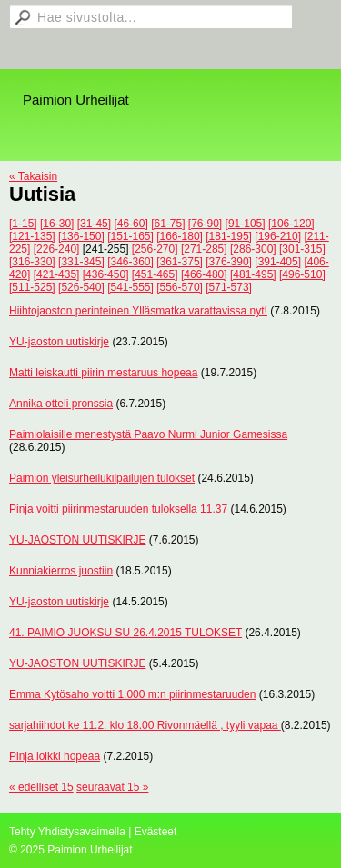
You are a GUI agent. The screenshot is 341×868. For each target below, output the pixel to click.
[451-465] (155, 274)
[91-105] (246, 224)
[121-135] (32, 236)
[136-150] (81, 236)
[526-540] (81, 287)
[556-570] (180, 287)
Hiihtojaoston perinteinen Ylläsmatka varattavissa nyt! (138, 311)
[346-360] (130, 262)
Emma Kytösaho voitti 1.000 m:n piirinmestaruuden (132, 694)
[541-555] (130, 287)
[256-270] (155, 249)
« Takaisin (33, 176)
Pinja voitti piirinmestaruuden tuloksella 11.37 (118, 509)
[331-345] (81, 262)
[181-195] (229, 236)
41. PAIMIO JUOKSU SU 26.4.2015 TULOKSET (125, 633)
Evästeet (156, 832)
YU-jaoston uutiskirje (59, 342)
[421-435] (57, 274)
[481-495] (253, 274)
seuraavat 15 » (112, 787)
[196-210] (278, 236)
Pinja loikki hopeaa (55, 756)
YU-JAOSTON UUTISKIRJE (77, 540)
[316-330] (32, 262)
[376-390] (229, 262)
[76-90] (205, 224)
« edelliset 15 (41, 787)
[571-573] (229, 287)
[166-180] (180, 236)
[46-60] (130, 224)
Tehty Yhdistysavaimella (67, 832)
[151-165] (130, 236)
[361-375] (180, 262)
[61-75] (168, 224)
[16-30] (57, 224)
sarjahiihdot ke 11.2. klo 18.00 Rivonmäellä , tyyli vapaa (145, 725)
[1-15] (23, 224)
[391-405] (278, 262)
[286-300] (253, 249)
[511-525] (32, 287)
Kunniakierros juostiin (61, 571)
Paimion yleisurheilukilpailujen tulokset (102, 478)
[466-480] (204, 274)
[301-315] (302, 249)
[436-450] (106, 274)
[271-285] (204, 249)
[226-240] (57, 249)
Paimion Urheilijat (76, 100)
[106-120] (291, 224)
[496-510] (302, 274)
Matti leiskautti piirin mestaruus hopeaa (103, 373)
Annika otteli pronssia (61, 404)
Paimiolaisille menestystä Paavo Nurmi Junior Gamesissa (148, 434)
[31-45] (94, 224)
